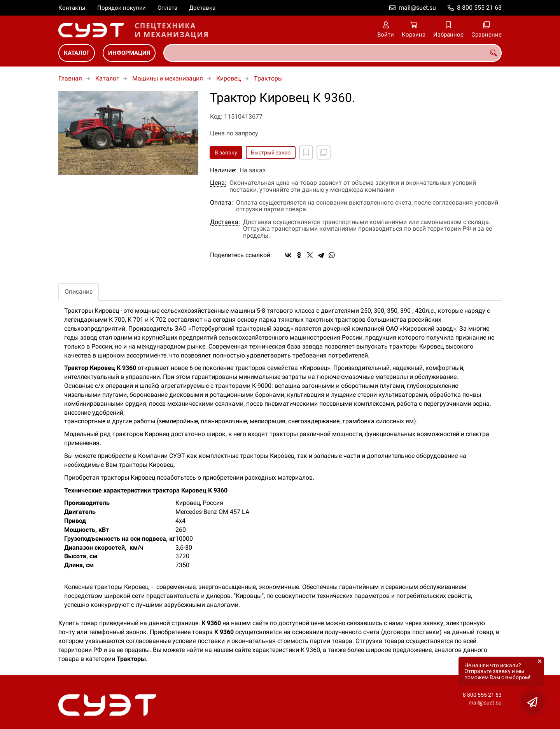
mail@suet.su (417, 8)
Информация (129, 53)
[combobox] (332, 53)
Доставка (202, 8)
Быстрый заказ (271, 152)
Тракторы (268, 78)
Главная (70, 78)
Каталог (77, 53)
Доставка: (225, 222)
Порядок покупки (122, 8)
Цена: (218, 183)
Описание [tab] (79, 292)
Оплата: (221, 203)
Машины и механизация (168, 78)
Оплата (167, 8)
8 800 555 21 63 (479, 8)
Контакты (72, 8)
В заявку (226, 152)
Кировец (228, 78)
